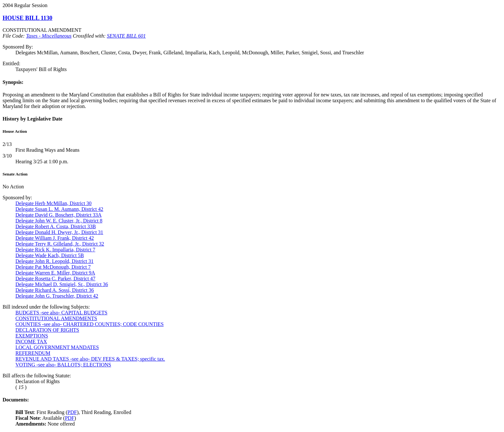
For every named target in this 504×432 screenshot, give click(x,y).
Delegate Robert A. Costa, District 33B (56, 226)
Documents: (16, 400)
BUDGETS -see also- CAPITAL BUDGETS (61, 313)
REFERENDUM (33, 353)
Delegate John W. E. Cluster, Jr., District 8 (59, 221)
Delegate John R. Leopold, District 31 (54, 261)
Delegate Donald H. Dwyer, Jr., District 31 (59, 232)
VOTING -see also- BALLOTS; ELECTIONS (63, 365)
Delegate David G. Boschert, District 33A (59, 215)
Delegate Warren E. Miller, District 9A (55, 273)
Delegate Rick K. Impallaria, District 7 (55, 250)
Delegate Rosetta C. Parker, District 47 (55, 279)
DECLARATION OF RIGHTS (47, 330)
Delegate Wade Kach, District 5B (50, 255)
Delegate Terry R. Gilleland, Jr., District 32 (60, 244)
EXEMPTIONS (32, 336)
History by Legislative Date (32, 119)
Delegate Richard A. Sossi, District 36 (55, 290)
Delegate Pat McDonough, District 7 (53, 267)
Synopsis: (13, 82)
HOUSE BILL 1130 (27, 18)
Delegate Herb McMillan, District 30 (54, 203)
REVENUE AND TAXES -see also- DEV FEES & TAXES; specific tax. (90, 359)
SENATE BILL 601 (126, 36)
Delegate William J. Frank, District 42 (55, 238)
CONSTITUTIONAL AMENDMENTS (56, 318)
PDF (72, 412)
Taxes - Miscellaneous (49, 36)
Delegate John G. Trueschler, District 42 (57, 296)
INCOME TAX (31, 342)
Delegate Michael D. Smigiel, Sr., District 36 (62, 284)
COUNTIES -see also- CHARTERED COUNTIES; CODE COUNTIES (90, 324)
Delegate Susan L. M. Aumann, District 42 (59, 209)
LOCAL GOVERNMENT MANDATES (57, 347)
